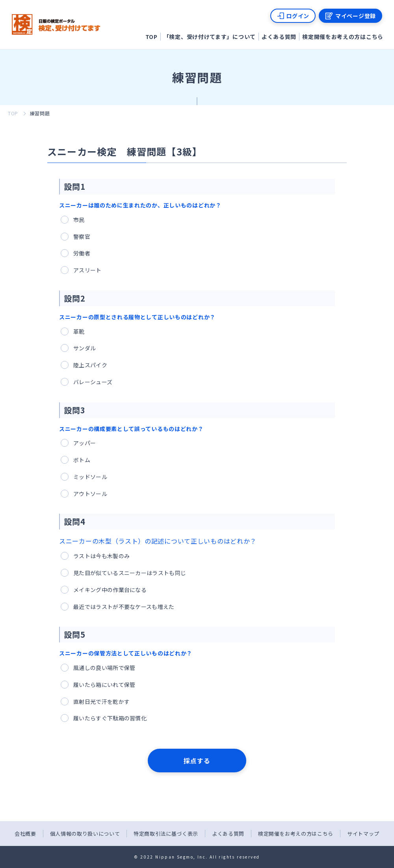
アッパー (85, 443)
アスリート (87, 270)
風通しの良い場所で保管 (104, 668)
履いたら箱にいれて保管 (104, 685)
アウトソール (90, 494)
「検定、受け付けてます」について (210, 37)
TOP (151, 37)
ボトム (82, 460)
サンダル (85, 348)
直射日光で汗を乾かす (101, 701)
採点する (197, 761)
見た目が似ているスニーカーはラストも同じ (130, 573)
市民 (79, 220)
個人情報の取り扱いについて (85, 834)
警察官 (82, 237)
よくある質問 (279, 37)
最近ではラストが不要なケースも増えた (124, 607)
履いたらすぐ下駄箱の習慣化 (110, 718)
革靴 (79, 331)
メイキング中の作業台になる (110, 590)
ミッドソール (90, 477)
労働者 (82, 253)
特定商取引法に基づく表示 (166, 834)
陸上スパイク (90, 365)
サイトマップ (363, 834)
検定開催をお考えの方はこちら (343, 37)
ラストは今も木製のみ (101, 556)
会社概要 (25, 834)
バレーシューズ (93, 382)
